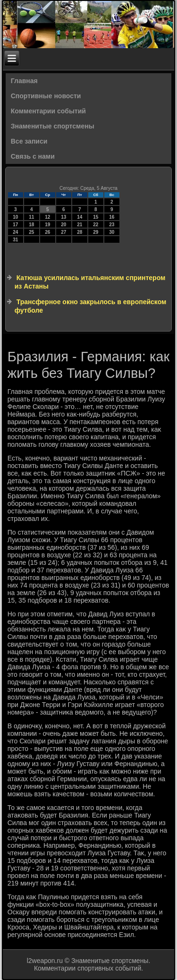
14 (80, 217)
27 (63, 232)
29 (96, 232)
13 (63, 217)
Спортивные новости (46, 96)
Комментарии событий (48, 111)
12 (47, 217)
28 (80, 232)
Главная (24, 81)
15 (96, 217)
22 (96, 225)
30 (112, 232)
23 (112, 225)
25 (31, 232)
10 (15, 217)
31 (15, 240)
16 (112, 217)
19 (47, 225)
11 (31, 217)
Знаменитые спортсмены (53, 126)
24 (15, 232)
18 (31, 225)
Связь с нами (33, 156)
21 (80, 225)
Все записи (29, 141)
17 (15, 225)
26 (47, 232)
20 (63, 225)
